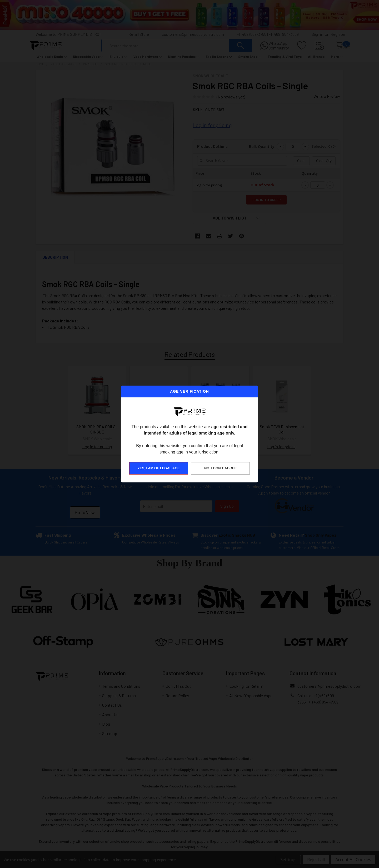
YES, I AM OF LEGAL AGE (159, 468)
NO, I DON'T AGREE (220, 468)
